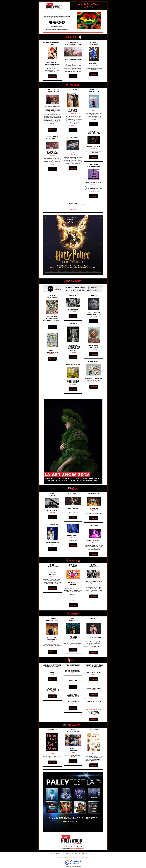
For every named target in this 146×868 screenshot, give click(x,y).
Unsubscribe (60, 857)
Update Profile (68, 857)
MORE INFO (52, 76)
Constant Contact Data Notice (81, 857)
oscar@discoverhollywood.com (77, 848)
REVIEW (52, 125)
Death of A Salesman (73, 208)
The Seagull (73, 209)
